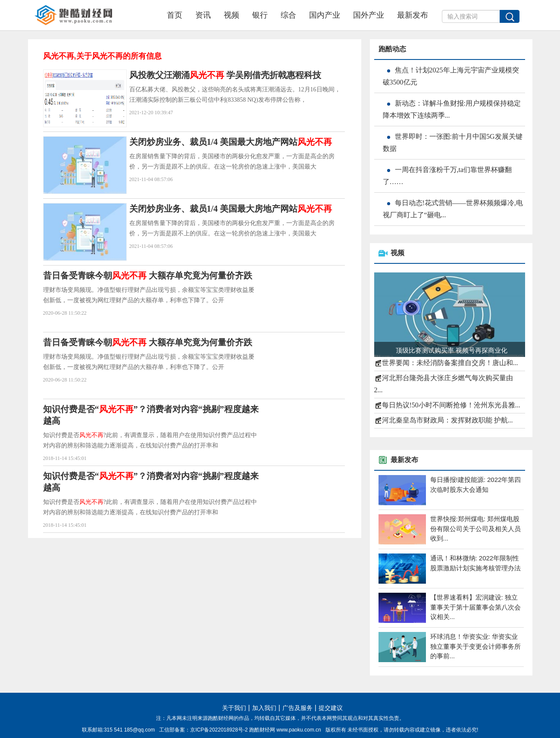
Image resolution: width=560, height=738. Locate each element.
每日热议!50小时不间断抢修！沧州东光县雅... (451, 405)
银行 (260, 15)
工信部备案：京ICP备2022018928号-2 (204, 730)
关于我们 (234, 708)
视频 (232, 15)
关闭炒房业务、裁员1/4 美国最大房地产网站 (231, 142)
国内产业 (325, 15)
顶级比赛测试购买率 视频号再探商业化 (452, 350)
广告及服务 (297, 708)
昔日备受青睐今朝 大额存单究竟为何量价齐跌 (148, 275)
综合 (288, 15)
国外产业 (369, 15)
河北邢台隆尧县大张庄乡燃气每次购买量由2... (444, 384)
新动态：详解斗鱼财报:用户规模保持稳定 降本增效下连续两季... (452, 109)
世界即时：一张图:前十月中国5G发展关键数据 (453, 142)
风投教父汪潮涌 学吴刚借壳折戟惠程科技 (225, 75)
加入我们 (264, 708)
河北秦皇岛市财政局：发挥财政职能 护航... (447, 420)
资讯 (203, 15)
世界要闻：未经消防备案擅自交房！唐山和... (450, 363)
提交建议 (331, 708)
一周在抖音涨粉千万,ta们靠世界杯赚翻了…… (447, 176)
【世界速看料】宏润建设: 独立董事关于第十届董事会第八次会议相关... (476, 607)
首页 (175, 15)
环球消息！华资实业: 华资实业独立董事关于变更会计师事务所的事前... (476, 646)
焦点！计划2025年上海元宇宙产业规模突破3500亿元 (451, 76)
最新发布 (413, 15)
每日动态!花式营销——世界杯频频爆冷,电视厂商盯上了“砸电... (453, 209)
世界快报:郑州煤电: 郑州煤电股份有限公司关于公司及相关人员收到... (476, 528)
